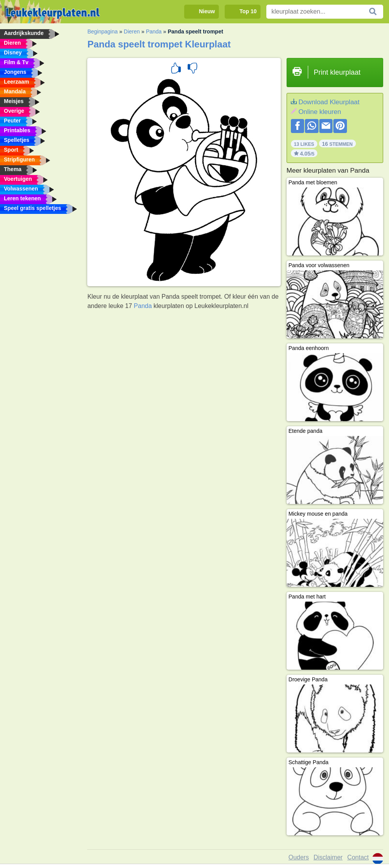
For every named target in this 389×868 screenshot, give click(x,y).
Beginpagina (102, 31)
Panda (154, 31)
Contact (358, 857)
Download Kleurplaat (329, 102)
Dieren (132, 31)
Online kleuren (320, 112)
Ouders (299, 857)
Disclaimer (328, 857)
